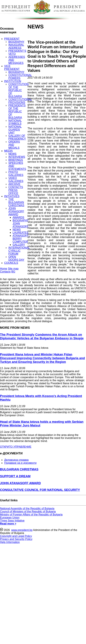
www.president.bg (22, 530)
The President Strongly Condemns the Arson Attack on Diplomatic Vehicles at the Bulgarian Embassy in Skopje (42, 336)
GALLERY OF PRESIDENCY (17, 137)
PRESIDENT (12, 39)
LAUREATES (20, 233)
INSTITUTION (13, 81)
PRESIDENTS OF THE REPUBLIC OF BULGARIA (17, 111)
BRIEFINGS (16, 160)
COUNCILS (11, 263)
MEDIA (8, 151)
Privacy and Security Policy (16, 539)
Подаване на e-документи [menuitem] (20, 463)
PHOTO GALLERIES (16, 174)
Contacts (5, 272)
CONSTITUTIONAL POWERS (20, 77)
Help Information (10, 542)
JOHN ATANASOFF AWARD (16, 211)
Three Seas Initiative (12, 521)
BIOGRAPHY (16, 42)
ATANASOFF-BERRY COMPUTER (21, 239)
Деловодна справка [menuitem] (16, 460)
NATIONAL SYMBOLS (15, 122)
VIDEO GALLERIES (16, 180)
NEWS (12, 154)
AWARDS (18, 217)
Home (4, 269)
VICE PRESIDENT (12, 68)
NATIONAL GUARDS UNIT (15, 130)
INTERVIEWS (17, 157)
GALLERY (19, 245)
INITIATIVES (12, 196)
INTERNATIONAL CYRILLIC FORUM (19, 251)
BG (13, 272)
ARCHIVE (14, 184)
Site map (13, 269)
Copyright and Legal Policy (16, 536)
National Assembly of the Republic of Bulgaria (27, 508)
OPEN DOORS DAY (16, 258)
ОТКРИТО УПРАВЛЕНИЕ (16, 447)
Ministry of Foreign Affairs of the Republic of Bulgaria (31, 515)
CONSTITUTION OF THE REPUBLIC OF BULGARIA (18, 90)
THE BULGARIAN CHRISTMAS (16, 202)
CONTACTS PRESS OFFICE (16, 190)
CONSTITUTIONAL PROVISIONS (20, 101)
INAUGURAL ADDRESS (16, 46)
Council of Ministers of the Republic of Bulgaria (28, 512)
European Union (10, 518)
